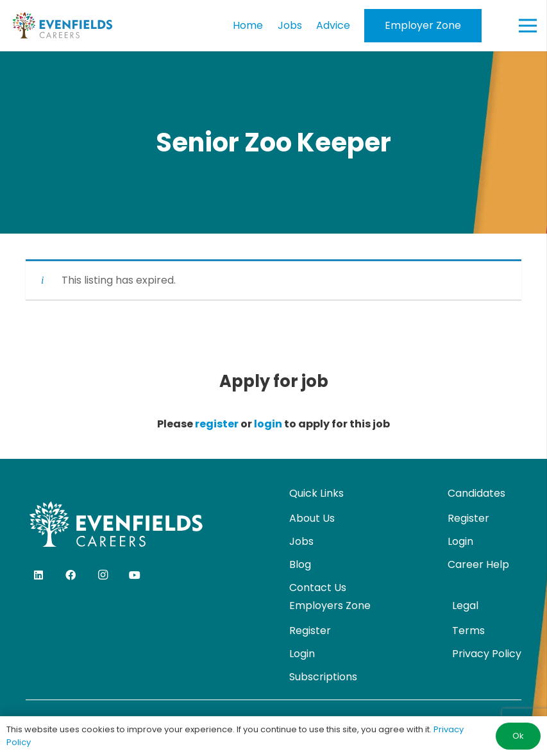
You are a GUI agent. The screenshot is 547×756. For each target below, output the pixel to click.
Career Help (478, 564)
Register (468, 518)
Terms (468, 631)
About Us (312, 518)
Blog (300, 564)
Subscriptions (323, 677)
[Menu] (528, 26)
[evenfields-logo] (62, 26)
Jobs (301, 541)
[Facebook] (71, 575)
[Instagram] (103, 575)
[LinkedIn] (38, 575)
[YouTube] (135, 575)
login (268, 424)
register (217, 424)
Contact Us (318, 588)
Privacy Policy (487, 654)
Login (460, 541)
